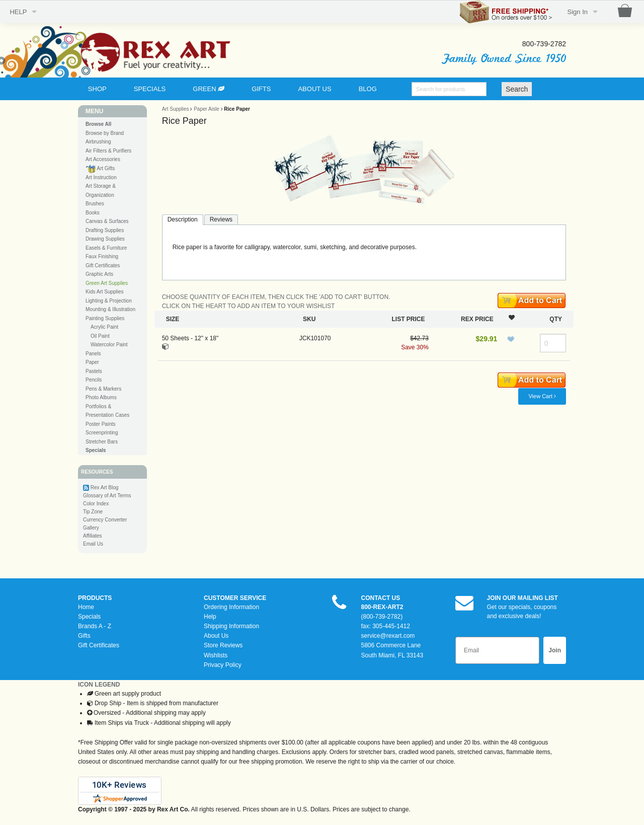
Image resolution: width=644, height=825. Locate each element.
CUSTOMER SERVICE (235, 598)
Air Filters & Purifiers (108, 151)
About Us (216, 636)
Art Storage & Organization (101, 191)
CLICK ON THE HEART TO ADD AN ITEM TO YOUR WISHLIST (249, 306)
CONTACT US (381, 598)
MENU (94, 111)
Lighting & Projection (109, 301)
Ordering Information (231, 607)
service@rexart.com (388, 636)
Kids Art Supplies (105, 292)
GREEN (209, 89)
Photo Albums (101, 397)
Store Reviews (223, 645)
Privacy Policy (223, 665)
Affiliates (93, 536)
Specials (89, 617)
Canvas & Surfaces (107, 221)
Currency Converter (105, 520)
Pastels (94, 371)
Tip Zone (93, 512)
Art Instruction (101, 177)
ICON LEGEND (99, 685)
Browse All (98, 124)
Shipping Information (231, 626)
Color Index (96, 504)
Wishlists (216, 655)
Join (555, 650)
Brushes (95, 204)
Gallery (91, 528)
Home (86, 607)
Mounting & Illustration (110, 309)
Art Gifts (100, 169)
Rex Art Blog (105, 488)
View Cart (542, 396)
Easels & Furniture (106, 248)
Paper (92, 362)
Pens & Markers (103, 389)
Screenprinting (102, 433)
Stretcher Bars (102, 442)
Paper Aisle (207, 109)
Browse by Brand (105, 133)
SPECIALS (150, 89)
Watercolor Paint (109, 345)
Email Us (93, 544)
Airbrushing (98, 142)
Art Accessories (103, 159)
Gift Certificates (103, 266)
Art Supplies (176, 109)
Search (517, 89)
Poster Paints (100, 424)
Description (183, 219)
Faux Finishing (102, 256)
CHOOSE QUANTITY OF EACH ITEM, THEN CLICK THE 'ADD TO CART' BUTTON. (276, 297)
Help (210, 617)
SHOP (97, 89)
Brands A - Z (95, 626)
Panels (93, 354)
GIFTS (261, 89)
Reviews (221, 219)
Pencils (94, 380)
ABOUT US (314, 89)
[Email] (497, 650)
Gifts (84, 636)
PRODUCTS (95, 598)
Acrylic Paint (104, 327)
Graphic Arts (99, 274)
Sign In (578, 12)
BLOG (368, 89)
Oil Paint (100, 336)
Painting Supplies (105, 318)
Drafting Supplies (105, 230)
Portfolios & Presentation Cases (107, 411)
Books (93, 213)
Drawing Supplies (105, 239)
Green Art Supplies (107, 283)
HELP (18, 12)
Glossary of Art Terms (107, 496)
